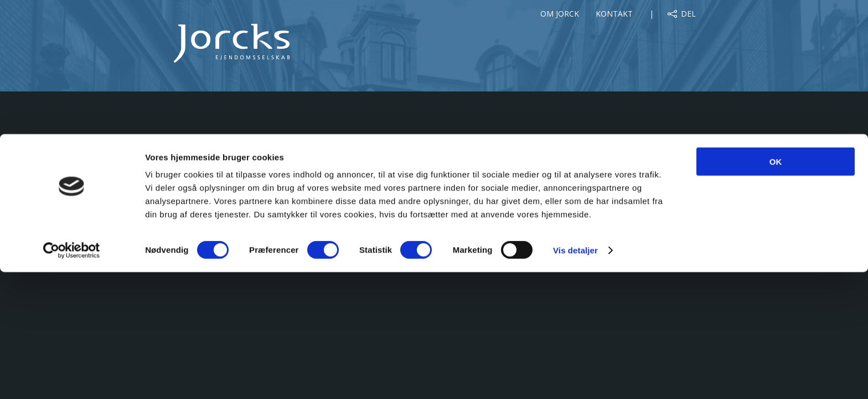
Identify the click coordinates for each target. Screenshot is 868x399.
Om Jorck (560, 14)
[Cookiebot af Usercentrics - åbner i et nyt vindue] (72, 377)
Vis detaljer (575, 377)
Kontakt (614, 14)
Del (688, 14)
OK (776, 288)
